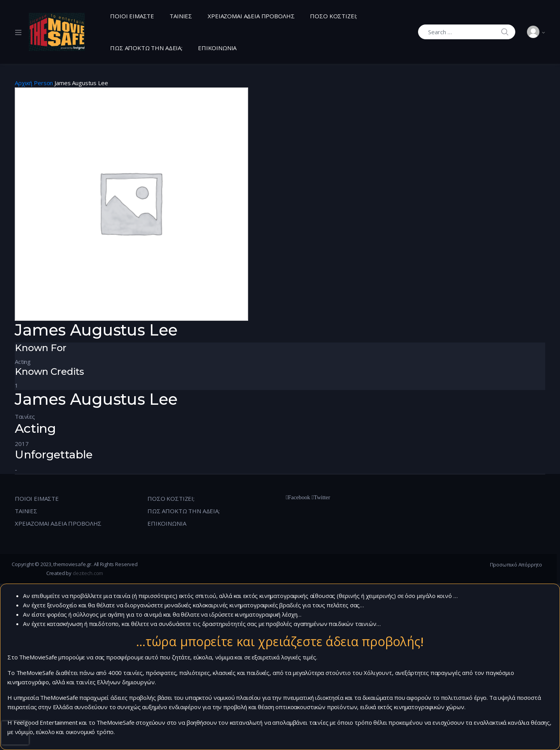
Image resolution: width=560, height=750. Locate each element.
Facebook (299, 497)
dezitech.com (88, 573)
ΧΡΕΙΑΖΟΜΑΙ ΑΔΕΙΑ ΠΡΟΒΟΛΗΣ (251, 16)
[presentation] (15, 733)
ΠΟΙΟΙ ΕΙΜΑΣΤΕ (132, 16)
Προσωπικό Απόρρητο (516, 565)
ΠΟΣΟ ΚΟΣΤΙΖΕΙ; (333, 16)
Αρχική (24, 83)
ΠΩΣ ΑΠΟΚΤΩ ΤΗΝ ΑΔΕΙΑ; (146, 48)
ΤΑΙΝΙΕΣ (181, 16)
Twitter (322, 497)
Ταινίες (25, 416)
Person (43, 83)
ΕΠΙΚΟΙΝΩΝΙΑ (217, 48)
